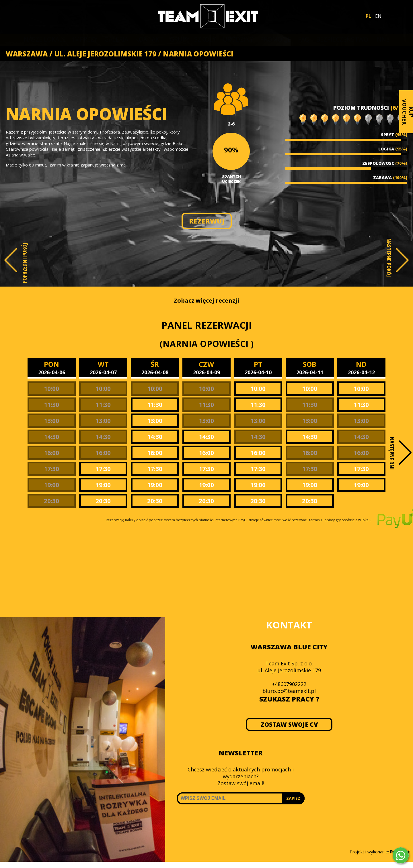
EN (378, 16)
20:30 (51, 501)
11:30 (51, 405)
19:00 (51, 485)
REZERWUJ (207, 221)
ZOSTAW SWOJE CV (289, 724)
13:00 (51, 421)
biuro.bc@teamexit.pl (289, 691)
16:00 (51, 453)
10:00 (51, 389)
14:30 (51, 437)
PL (368, 16)
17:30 (51, 469)
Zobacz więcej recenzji (206, 300)
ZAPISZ (293, 798)
